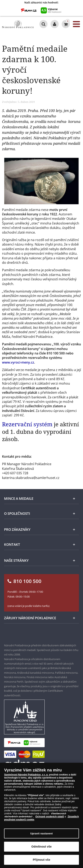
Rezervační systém (27, 424)
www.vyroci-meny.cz (18, 362)
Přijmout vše (42, 860)
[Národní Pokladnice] (18, 24)
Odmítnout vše (42, 847)
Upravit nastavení (41, 834)
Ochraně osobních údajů (50, 817)
